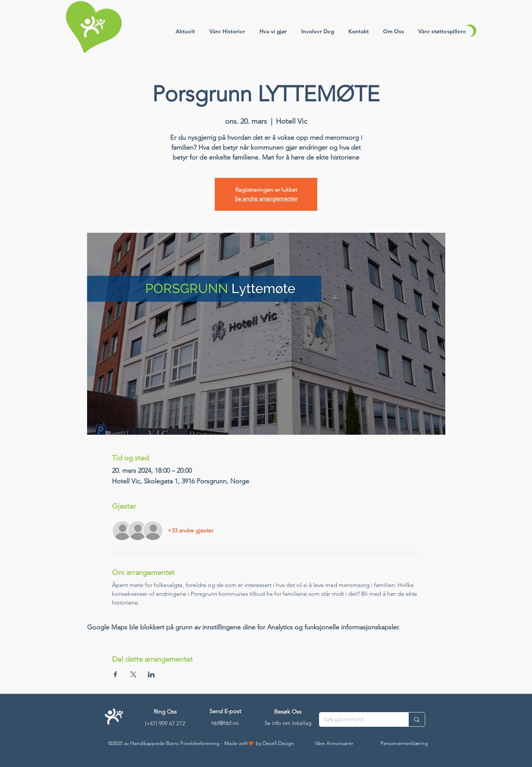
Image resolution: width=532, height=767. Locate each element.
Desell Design (278, 743)
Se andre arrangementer (266, 199)
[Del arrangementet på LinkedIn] (151, 674)
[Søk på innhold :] (358, 719)
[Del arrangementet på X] (133, 674)
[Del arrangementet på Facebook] (115, 674)
